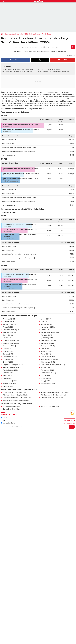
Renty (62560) (46, 349)
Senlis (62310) (45, 367)
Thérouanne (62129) (47, 370)
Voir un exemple (70, 418)
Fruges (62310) (8, 378)
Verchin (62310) (46, 378)
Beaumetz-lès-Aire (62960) (12, 330)
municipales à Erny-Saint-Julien (50, 94)
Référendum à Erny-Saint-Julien (52, 398)
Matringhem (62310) (48, 327)
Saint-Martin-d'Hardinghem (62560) (53, 365)
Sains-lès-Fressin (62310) (49, 359)
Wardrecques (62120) (48, 384)
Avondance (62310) (9, 324)
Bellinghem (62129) (9, 332)
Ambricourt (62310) (9, 319)
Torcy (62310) (45, 376)
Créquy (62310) (8, 351)
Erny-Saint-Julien (44, 72)
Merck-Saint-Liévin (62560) (50, 332)
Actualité (5, 418)
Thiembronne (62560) (48, 373)
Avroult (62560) (8, 327)
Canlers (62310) (8, 338)
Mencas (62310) (46, 330)
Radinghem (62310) (47, 343)
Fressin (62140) (8, 376)
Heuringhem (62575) (10, 381)
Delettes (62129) (8, 354)
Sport (4, 420)
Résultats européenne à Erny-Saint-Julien (55, 392)
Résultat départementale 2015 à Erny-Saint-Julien (18, 72)
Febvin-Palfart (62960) (10, 370)
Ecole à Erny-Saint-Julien (11, 409)
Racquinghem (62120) (48, 341)
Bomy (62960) (27, 51)
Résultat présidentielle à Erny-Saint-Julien (17, 398)
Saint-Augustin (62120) (48, 362)
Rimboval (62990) (47, 351)
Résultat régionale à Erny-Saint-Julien (16, 395)
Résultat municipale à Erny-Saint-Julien (54, 395)
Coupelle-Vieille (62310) (11, 343)
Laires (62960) (8, 386)
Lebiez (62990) (46, 319)
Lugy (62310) (45, 322)
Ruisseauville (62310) (48, 357)
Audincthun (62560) (10, 322)
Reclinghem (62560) (48, 346)
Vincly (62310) (45, 381)
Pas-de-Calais (46, 34)
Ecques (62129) (8, 359)
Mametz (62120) (46, 324)
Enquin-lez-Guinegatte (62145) (44, 51)
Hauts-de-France (34, 34)
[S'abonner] (38, 427)
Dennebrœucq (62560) (11, 357)
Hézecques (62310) (9, 384)
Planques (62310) (47, 335)
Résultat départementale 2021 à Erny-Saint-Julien (19, 69)
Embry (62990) (8, 362)
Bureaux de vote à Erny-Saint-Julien (50, 69)
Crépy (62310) (8, 349)
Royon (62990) (46, 354)
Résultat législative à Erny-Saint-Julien (16, 400)
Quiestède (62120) (47, 338)
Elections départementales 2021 (16, 34)
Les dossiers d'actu (8, 423)
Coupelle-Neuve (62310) (11, 341)
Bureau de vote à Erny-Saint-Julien (15, 392)
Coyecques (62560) (9, 346)
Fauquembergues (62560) (12, 367)
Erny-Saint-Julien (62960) (12, 406)
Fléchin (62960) (61, 51)
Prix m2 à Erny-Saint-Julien (50, 406)
